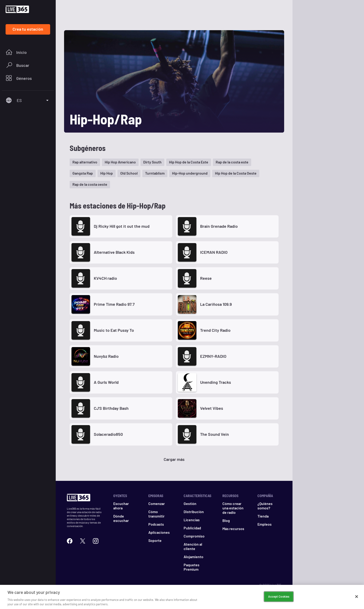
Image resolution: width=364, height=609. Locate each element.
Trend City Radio (215, 330)
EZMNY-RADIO (213, 356)
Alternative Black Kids (114, 252)
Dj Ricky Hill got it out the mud (122, 226)
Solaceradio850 (108, 434)
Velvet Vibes (212, 408)
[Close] (357, 597)
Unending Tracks (216, 382)
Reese (206, 278)
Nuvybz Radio (106, 356)
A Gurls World (106, 382)
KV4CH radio (105, 278)
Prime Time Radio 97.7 (114, 304)
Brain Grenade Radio (219, 226)
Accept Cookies (279, 596)
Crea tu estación (28, 29)
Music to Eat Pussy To (114, 330)
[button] (85, 162)
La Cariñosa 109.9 (216, 304)
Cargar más (174, 459)
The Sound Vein (214, 434)
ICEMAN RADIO (214, 252)
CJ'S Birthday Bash (111, 408)
